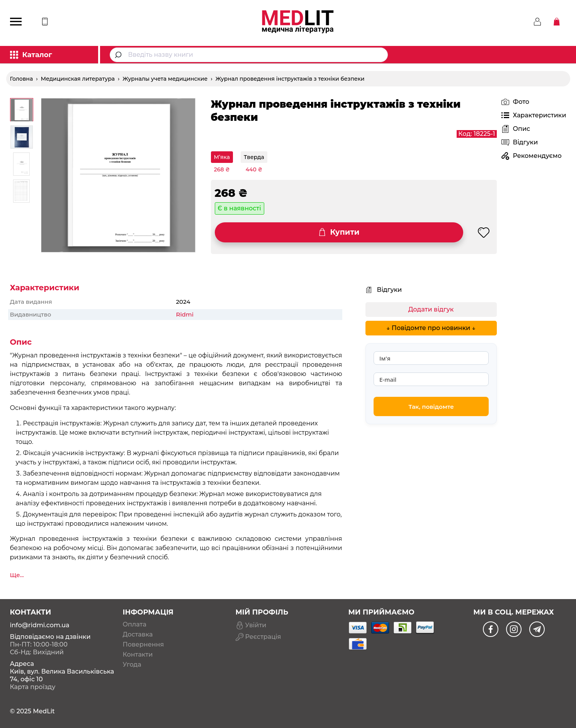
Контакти (138, 655)
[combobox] (249, 55)
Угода (132, 665)
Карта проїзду (33, 687)
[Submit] (119, 55)
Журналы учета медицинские (165, 79)
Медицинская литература (78, 79)
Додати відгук (431, 309)
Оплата (135, 625)
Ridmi (185, 314)
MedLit (44, 711)
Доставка (138, 635)
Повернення (144, 645)
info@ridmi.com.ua (40, 625)
